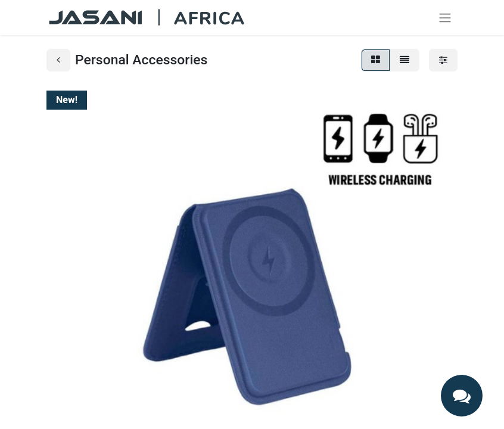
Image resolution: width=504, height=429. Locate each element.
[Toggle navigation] (445, 18)
